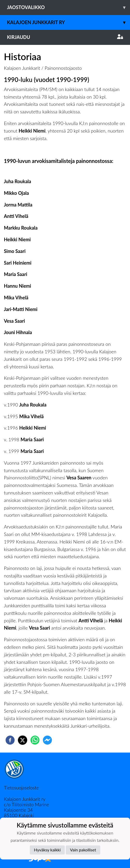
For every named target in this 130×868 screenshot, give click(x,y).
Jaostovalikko (68, 7)
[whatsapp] (35, 740)
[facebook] (10, 740)
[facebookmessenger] (47, 740)
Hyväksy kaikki (47, 850)
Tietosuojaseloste (21, 788)
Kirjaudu (65, 37)
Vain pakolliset (83, 850)
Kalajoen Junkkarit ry (68, 22)
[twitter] (23, 740)
